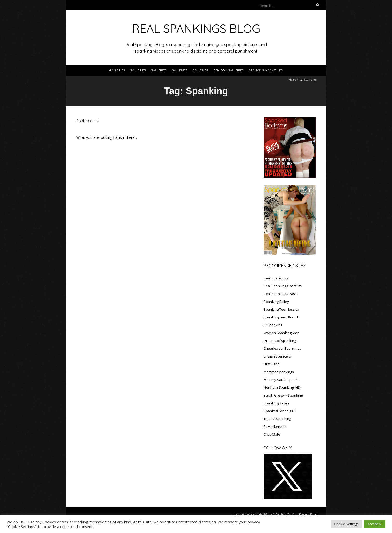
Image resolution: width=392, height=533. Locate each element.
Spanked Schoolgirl (279, 411)
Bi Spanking (273, 325)
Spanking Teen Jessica (281, 309)
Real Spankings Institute (283, 286)
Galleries (117, 70)
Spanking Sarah (276, 403)
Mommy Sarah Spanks (282, 380)
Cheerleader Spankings (282, 348)
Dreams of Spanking (280, 341)
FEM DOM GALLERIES (229, 70)
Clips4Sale (272, 434)
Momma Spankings (279, 372)
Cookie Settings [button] (346, 524)
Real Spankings (276, 278)
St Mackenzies (275, 427)
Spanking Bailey (276, 302)
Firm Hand (272, 364)
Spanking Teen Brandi (281, 317)
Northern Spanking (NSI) (283, 387)
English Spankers (277, 356)
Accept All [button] (375, 524)
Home (292, 80)
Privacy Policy (309, 514)
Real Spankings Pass (280, 294)
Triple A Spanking (277, 419)
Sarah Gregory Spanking (283, 395)
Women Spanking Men (282, 333)
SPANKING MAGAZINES (266, 70)
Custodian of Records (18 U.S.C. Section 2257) (263, 514)
